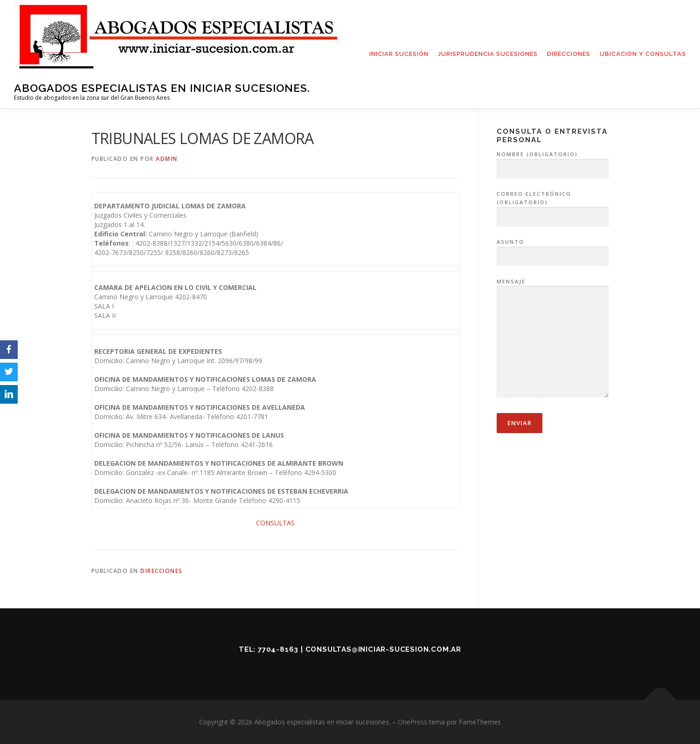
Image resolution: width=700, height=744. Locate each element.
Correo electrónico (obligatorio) (553, 206)
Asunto (553, 249)
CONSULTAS (275, 523)
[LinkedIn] (9, 394)
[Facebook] (9, 350)
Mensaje (553, 339)
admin (167, 159)
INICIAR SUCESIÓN (399, 54)
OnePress (412, 722)
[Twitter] (9, 372)
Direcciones (162, 571)
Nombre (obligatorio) (553, 162)
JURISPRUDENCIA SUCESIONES (488, 54)
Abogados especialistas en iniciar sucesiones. (162, 88)
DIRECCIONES (569, 54)
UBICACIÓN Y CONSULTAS (643, 54)
